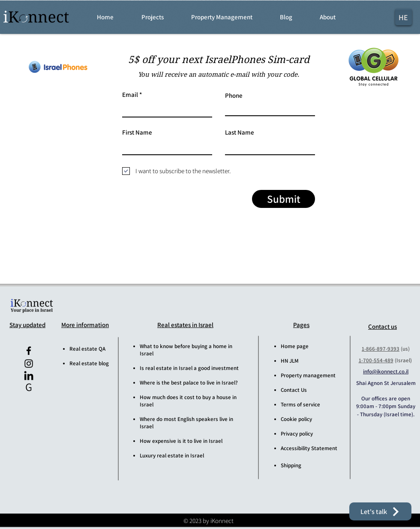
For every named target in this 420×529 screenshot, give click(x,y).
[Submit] (283, 199)
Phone (234, 95)
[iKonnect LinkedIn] (29, 376)
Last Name (240, 132)
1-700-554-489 (376, 360)
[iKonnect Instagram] (29, 364)
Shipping (291, 465)
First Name (137, 132)
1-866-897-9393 (381, 349)
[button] (160, 17)
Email (130, 95)
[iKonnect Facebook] (29, 351)
